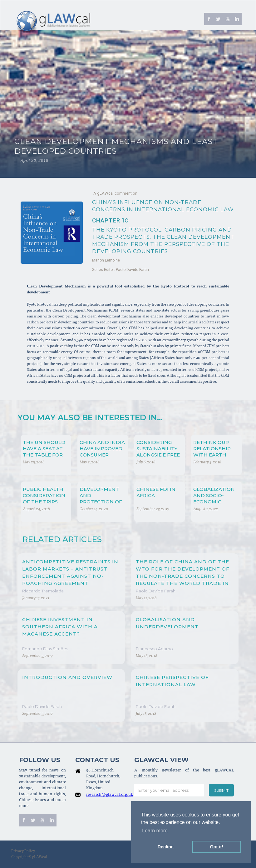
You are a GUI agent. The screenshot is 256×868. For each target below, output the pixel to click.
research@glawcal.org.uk (110, 795)
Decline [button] (166, 847)
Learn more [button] (155, 831)
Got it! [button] (217, 847)
